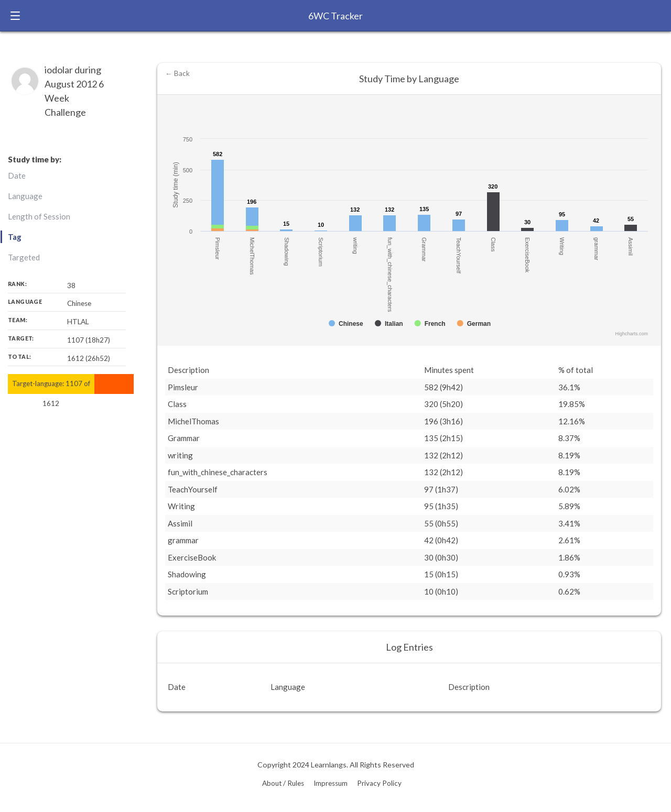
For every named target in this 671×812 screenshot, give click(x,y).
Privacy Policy (379, 783)
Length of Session (39, 216)
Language (25, 196)
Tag (15, 237)
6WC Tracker (335, 16)
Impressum (331, 783)
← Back (177, 73)
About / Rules (283, 783)
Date (17, 175)
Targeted (24, 257)
